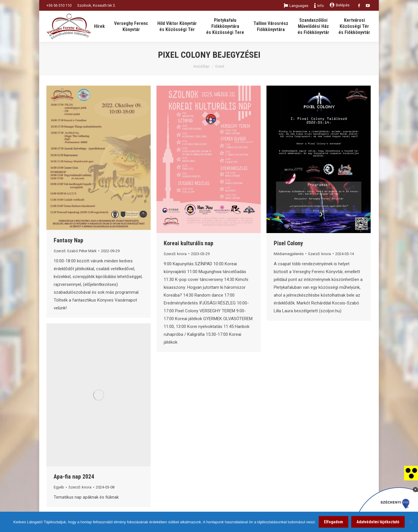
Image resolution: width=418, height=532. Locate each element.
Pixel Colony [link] (288, 243)
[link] (411, 473)
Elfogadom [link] (334, 522)
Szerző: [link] (75, 251)
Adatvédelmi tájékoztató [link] (378, 522)
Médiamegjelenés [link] (289, 254)
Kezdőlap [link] (202, 66)
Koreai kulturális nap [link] (189, 243)
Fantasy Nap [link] (69, 240)
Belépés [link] (340, 5)
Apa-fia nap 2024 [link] (74, 477)
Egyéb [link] (59, 487)
